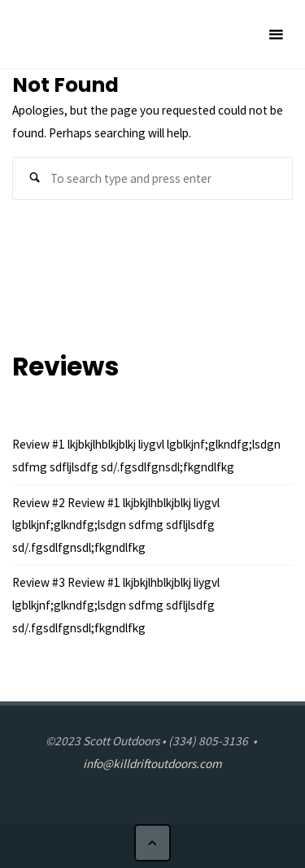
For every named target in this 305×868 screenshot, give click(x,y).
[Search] (34, 179)
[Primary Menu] (276, 35)
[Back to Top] (153, 843)
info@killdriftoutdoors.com (152, 764)
